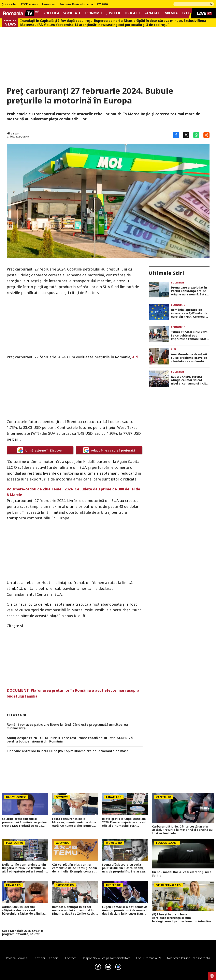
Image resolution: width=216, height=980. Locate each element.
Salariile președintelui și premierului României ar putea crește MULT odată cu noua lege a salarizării (24, 822)
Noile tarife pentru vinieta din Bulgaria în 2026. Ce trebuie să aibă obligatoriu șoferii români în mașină (24, 868)
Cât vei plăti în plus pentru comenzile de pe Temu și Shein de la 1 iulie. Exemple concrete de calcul (75, 868)
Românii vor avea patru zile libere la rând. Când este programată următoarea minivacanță (67, 726)
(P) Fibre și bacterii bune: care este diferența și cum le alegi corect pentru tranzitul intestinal (183, 918)
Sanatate (153, 13)
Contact (70, 958)
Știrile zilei (9, 4)
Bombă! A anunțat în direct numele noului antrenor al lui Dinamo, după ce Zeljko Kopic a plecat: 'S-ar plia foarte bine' (75, 910)
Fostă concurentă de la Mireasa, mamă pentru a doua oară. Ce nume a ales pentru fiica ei (74, 822)
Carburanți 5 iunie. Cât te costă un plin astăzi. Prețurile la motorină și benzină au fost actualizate (182, 830)
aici (135, 357)
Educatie (133, 13)
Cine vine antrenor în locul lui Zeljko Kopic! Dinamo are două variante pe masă (68, 751)
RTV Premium (29, 4)
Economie (94, 13)
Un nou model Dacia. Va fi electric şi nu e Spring (182, 874)
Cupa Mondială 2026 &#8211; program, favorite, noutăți (23, 933)
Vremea (171, 13)
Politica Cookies (17, 958)
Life (174, 349)
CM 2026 (102, 4)
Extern (188, 13)
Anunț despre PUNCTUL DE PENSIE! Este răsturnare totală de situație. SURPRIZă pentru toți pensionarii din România (70, 740)
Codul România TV (149, 958)
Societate (72, 13)
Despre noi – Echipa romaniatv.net (106, 958)
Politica (51, 13)
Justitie (114, 13)
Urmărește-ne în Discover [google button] (40, 450)
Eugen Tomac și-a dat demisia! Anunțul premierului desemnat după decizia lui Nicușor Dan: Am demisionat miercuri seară (124, 910)
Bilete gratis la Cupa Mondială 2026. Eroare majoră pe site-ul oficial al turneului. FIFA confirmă (124, 822)
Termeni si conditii (46, 958)
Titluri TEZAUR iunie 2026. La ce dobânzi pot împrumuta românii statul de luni (190, 336)
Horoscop (49, 4)
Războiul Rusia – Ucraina (76, 4)
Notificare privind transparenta (189, 958)
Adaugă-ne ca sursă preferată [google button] (109, 450)
